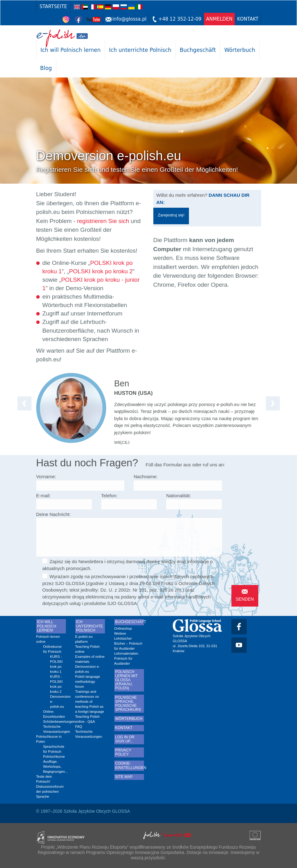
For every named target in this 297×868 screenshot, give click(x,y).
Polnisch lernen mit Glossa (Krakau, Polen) (126, 680)
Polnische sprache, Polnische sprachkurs (128, 704)
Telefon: (109, 496)
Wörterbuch (240, 50)
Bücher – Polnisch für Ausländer (128, 646)
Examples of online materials (90, 659)
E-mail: (44, 496)
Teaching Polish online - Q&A (87, 719)
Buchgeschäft (198, 50)
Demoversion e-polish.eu (58, 702)
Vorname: (46, 476)
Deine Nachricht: (54, 514)
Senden (245, 599)
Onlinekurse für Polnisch (52, 649)
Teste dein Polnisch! (44, 779)
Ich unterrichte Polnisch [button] (140, 50)
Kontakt (248, 19)
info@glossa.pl (129, 19)
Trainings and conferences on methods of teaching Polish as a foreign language (90, 702)
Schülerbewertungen (54, 722)
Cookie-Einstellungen (129, 766)
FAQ (79, 727)
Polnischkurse (54, 756)
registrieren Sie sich (103, 221)
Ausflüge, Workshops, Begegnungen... (54, 766)
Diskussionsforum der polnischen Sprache (50, 791)
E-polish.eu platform (84, 639)
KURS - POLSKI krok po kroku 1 (56, 664)
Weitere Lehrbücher (123, 636)
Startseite (53, 7)
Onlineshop (123, 628)
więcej (122, 442)
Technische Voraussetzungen (54, 729)
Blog (46, 68)
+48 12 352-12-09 (180, 19)
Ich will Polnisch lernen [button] (71, 50)
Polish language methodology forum (88, 682)
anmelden (219, 19)
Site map (124, 777)
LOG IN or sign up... (125, 739)
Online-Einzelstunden (54, 714)
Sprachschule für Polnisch (54, 749)
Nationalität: (178, 496)
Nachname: (146, 476)
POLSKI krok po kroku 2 (101, 271)
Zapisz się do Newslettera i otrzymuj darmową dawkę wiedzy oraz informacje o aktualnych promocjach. (128, 565)
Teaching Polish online (87, 649)
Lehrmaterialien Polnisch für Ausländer (126, 658)
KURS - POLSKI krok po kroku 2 (56, 684)
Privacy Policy (123, 752)
